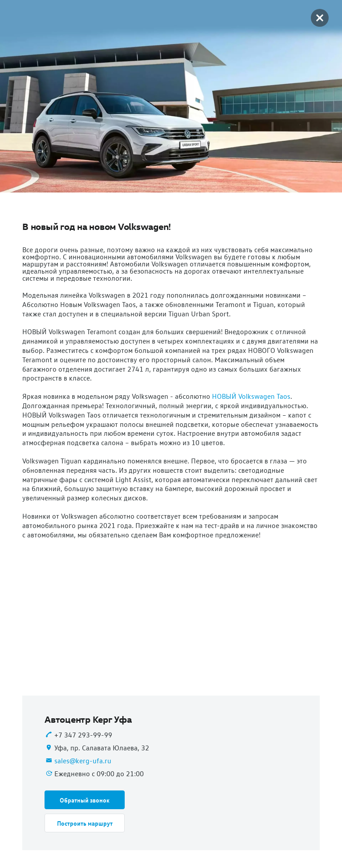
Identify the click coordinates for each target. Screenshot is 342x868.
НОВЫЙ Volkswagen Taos (251, 396)
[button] (85, 800)
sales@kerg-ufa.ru (83, 761)
